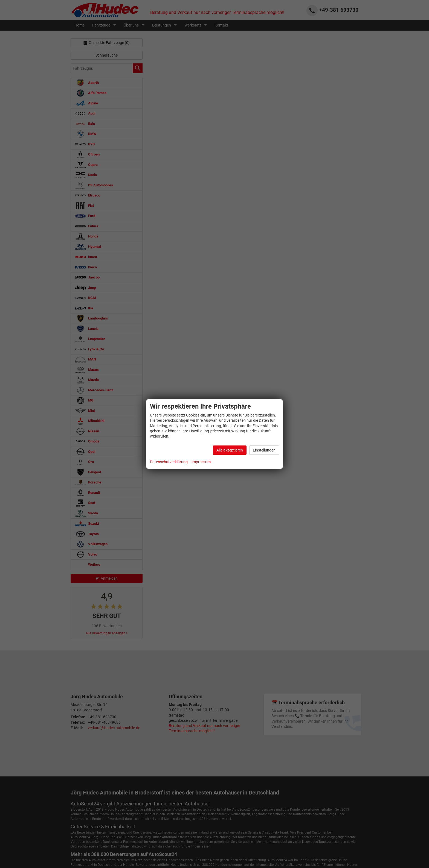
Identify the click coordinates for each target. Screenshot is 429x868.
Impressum (201, 462)
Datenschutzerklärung (169, 462)
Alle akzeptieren (230, 450)
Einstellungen (264, 450)
